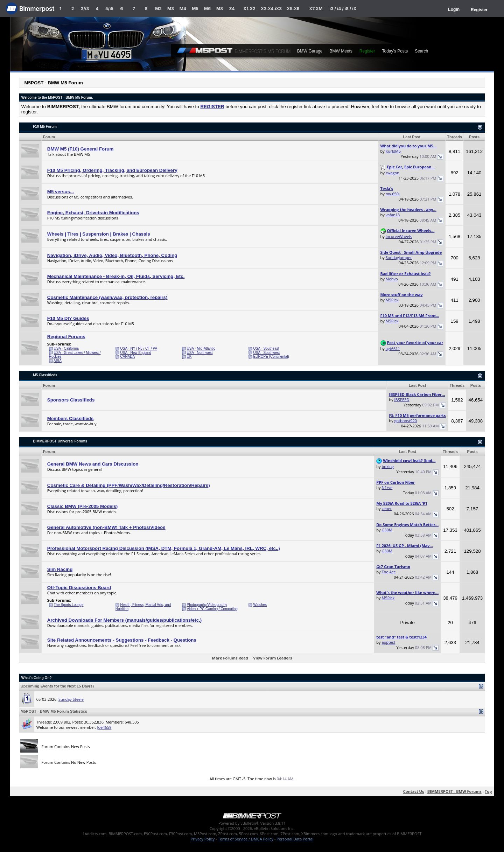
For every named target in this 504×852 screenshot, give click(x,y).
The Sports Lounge (68, 605)
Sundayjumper (399, 257)
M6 (207, 9)
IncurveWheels (399, 236)
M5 (195, 9)
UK (189, 357)
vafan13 (393, 215)
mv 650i (393, 194)
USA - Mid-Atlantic (201, 348)
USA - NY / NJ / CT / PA (139, 348)
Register (479, 10)
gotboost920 (406, 421)
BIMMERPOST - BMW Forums (454, 791)
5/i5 (109, 9)
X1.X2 (249, 9)
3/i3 (85, 9)
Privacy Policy (203, 839)
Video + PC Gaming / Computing (212, 609)
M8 (220, 9)
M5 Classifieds (45, 375)
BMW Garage (310, 51)
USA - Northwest (200, 353)
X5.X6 (293, 9)
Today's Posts (395, 51)
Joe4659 (104, 727)
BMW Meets (341, 51)
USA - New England (136, 353)
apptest (388, 642)
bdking (388, 466)
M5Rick (392, 300)
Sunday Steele (71, 699)
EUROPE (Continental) (271, 357)
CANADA (128, 357)
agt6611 (393, 348)
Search (421, 51)
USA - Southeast (266, 348)
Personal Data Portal (295, 839)
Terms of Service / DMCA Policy (246, 839)
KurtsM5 (393, 151)
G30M (387, 530)
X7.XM (316, 9)
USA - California (66, 348)
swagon (393, 173)
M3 (171, 9)
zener (387, 508)
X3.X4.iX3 (271, 9)
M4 (183, 9)
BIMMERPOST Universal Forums (60, 441)
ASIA (58, 361)
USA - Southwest (267, 353)
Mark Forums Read (230, 658)
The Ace (388, 572)
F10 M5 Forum (45, 127)
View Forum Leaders (272, 658)
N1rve (387, 487)
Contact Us (414, 791)
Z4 (232, 9)
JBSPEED (402, 400)
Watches (260, 605)
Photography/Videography (207, 605)
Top (488, 791)
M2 (158, 9)
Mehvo (392, 279)
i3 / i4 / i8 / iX (343, 9)
